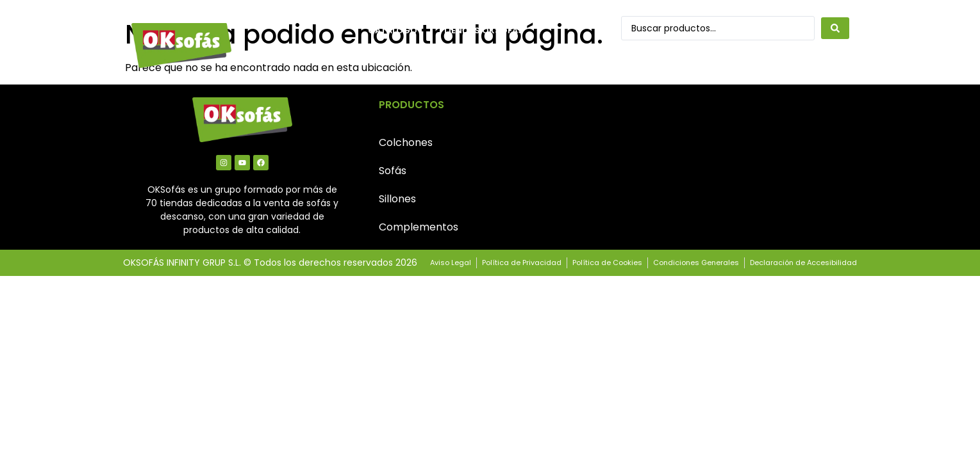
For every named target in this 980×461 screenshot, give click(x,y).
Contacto (394, 60)
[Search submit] (835, 28)
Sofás (393, 171)
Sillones (397, 199)
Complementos (419, 227)
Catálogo (393, 30)
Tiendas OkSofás (483, 30)
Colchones (406, 142)
